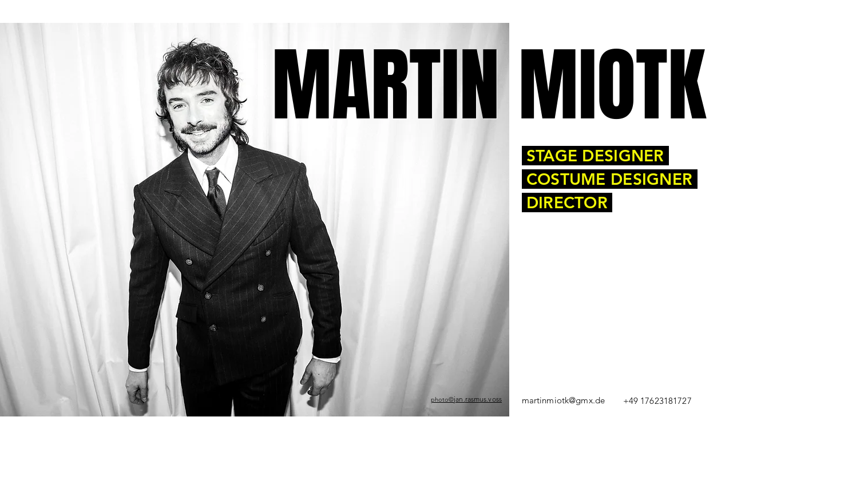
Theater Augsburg (282, 430)
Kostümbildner (253, 425)
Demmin (193, 425)
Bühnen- (233, 425)
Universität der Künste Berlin (517, 425)
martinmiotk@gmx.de (564, 400)
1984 (179, 425)
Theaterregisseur (284, 425)
